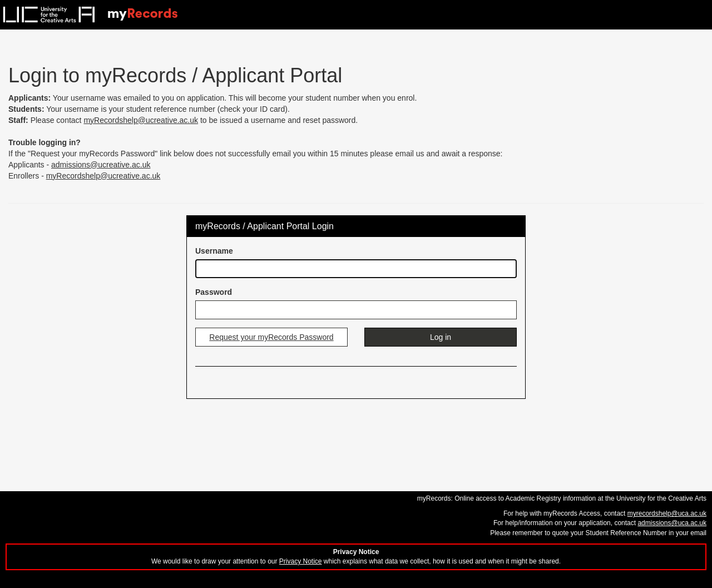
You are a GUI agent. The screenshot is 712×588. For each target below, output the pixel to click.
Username (214, 251)
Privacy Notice (301, 561)
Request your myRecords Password (271, 337)
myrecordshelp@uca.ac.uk (667, 513)
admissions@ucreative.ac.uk (101, 165)
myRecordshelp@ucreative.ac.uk (141, 120)
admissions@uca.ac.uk (672, 523)
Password (214, 292)
